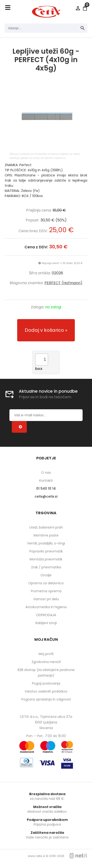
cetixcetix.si (46, 496)
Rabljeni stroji (46, 623)
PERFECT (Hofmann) (63, 283)
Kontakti (46, 481)
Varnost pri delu (46, 599)
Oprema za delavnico (46, 583)
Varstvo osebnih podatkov (46, 691)
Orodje (46, 575)
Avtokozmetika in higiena (46, 607)
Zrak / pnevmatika (46, 567)
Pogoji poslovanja (46, 683)
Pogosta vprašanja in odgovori (46, 699)
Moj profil (46, 654)
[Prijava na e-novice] (19, 427)
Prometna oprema (46, 591)
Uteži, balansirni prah (46, 527)
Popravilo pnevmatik (46, 551)
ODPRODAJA (46, 615)
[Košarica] (85, 8)
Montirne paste (46, 535)
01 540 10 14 (46, 488)
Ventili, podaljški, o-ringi (46, 543)
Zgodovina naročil (46, 662)
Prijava (78, 8)
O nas (46, 473)
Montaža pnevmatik (46, 559)
